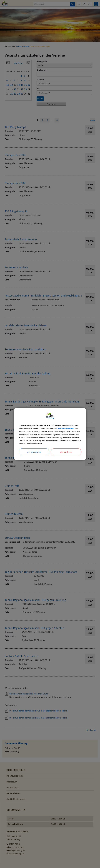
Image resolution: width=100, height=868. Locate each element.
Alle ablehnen (66, 452)
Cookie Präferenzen (65, 428)
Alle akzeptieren (34, 452)
